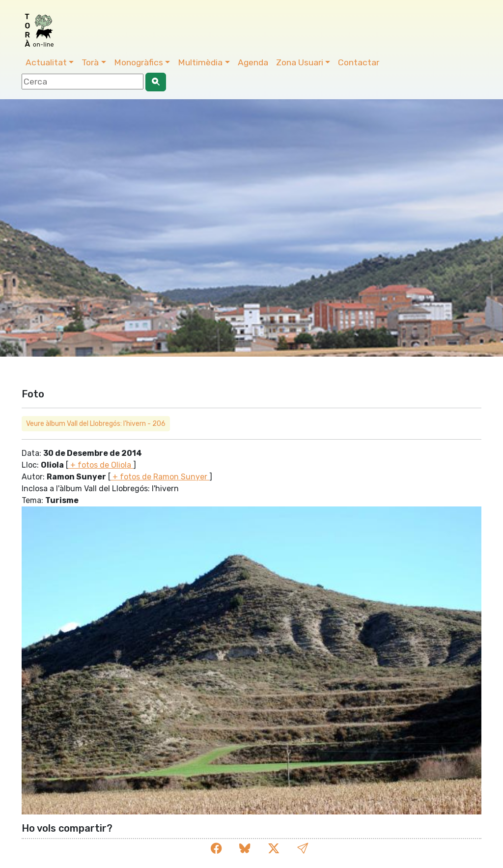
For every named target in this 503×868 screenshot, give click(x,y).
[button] (303, 849)
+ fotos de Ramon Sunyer (160, 477)
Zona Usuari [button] (300, 62)
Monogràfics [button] (139, 62)
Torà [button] (90, 62)
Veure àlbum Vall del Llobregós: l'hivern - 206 (96, 424)
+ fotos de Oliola (101, 465)
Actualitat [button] (46, 62)
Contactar (359, 62)
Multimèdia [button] (200, 62)
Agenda (253, 62)
